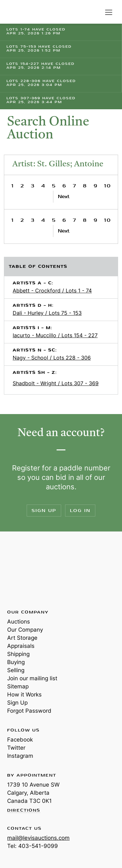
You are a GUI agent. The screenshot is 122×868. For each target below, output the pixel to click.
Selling (16, 670)
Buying (16, 662)
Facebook (20, 740)
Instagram (20, 756)
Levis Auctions (23, 12)
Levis (28, 570)
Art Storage (22, 638)
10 (108, 186)
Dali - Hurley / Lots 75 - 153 (47, 313)
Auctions (19, 622)
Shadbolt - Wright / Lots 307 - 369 (56, 383)
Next (64, 197)
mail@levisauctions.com (38, 838)
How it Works (24, 695)
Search (95, 12)
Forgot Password (29, 711)
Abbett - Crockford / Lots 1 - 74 (52, 291)
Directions (24, 811)
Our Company (25, 630)
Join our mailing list (32, 678)
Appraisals (21, 646)
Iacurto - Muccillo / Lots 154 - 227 (55, 335)
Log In (80, 511)
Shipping (18, 654)
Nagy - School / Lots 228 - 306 (52, 358)
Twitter (16, 748)
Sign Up (44, 511)
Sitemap (18, 686)
